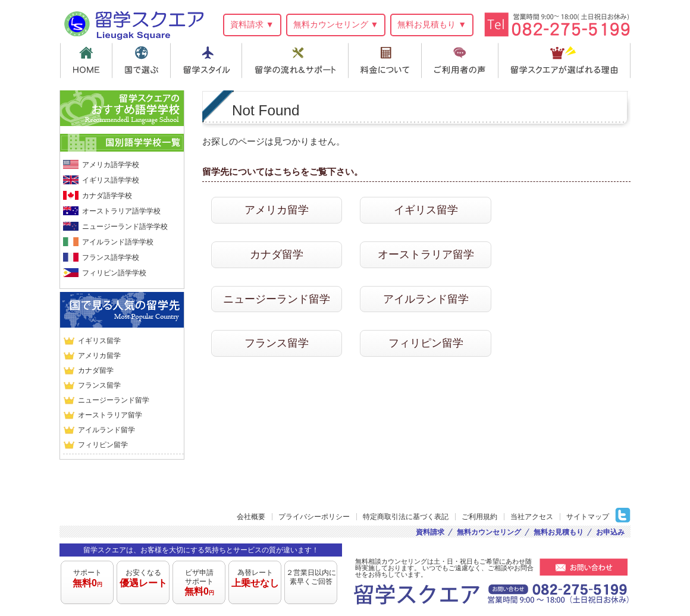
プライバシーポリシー (314, 517)
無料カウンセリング (489, 532)
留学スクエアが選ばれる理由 (566, 61)
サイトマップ (588, 517)
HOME (86, 61)
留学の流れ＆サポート (297, 61)
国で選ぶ (142, 61)
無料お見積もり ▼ (432, 24)
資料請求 (430, 532)
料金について (387, 61)
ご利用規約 (479, 517)
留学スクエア (134, 23)
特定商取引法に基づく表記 (406, 517)
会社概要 (251, 517)
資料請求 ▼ (252, 24)
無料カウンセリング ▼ (336, 24)
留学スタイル (207, 61)
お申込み (610, 532)
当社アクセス (532, 517)
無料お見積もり (559, 532)
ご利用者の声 (463, 61)
